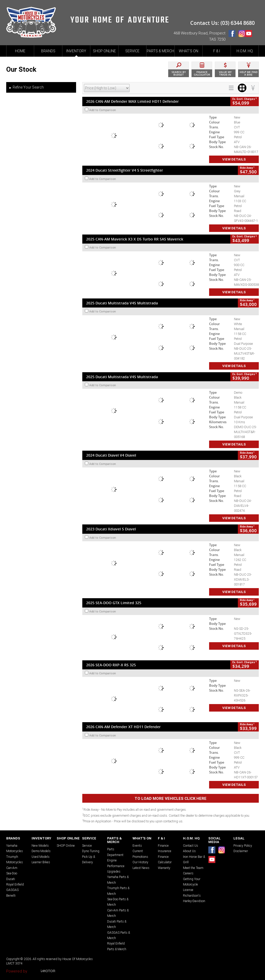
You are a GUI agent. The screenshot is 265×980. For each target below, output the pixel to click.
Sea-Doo (12, 873)
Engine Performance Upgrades (116, 866)
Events (137, 846)
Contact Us (190, 846)
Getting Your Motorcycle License (192, 884)
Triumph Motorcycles (14, 859)
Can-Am (12, 868)
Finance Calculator (165, 859)
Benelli (11, 895)
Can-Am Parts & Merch (118, 913)
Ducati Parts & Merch (117, 924)
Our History (140, 862)
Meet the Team (193, 868)
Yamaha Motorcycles (14, 848)
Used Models (41, 857)
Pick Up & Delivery (89, 859)
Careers (188, 873)
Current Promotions (140, 854)
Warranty (164, 868)
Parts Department (115, 852)
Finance (163, 846)
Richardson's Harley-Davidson (194, 898)
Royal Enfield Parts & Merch (117, 946)
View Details (234, 159)
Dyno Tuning (91, 851)
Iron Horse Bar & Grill (194, 859)
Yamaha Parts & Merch (118, 880)
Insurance (165, 851)
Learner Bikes (41, 862)
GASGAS (12, 890)
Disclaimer (241, 851)
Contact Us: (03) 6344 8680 (222, 23)
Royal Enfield (15, 884)
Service (87, 846)
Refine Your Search (26, 88)
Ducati (11, 879)
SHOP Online (66, 846)
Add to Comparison (103, 110)
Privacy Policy (243, 846)
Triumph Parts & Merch (118, 891)
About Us (189, 851)
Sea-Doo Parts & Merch (118, 902)
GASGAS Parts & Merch (119, 935)
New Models (40, 846)
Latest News (141, 868)
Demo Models (41, 851)
